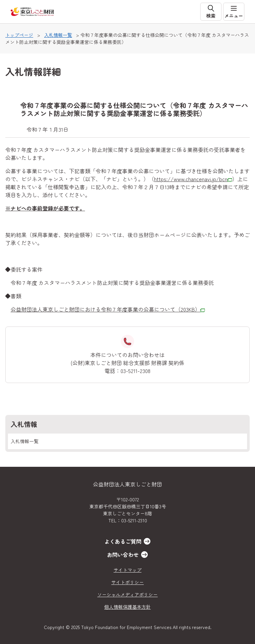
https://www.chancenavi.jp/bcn (193, 179)
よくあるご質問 (123, 541)
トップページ (19, 35)
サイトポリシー (127, 582)
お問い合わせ (123, 555)
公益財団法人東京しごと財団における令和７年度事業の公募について (108, 309)
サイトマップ (127, 570)
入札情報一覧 (58, 35)
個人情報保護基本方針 (127, 607)
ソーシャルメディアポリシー (127, 594)
